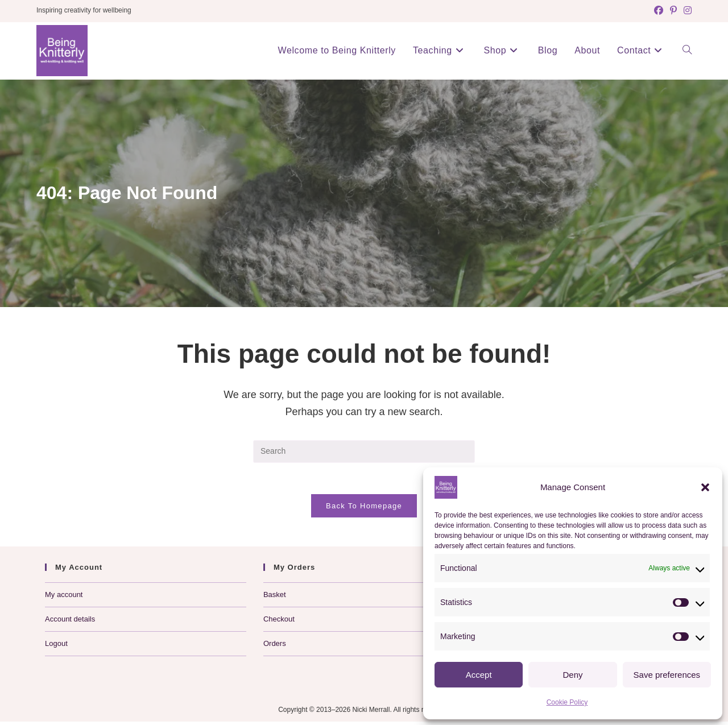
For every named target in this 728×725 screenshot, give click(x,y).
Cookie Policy (567, 702)
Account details (70, 622)
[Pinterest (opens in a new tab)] (673, 11)
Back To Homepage (364, 509)
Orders (275, 647)
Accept (479, 675)
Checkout (279, 622)
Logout (56, 647)
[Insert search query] (364, 451)
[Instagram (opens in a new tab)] (686, 11)
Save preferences (667, 675)
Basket (275, 598)
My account (64, 598)
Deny (572, 675)
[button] (705, 487)
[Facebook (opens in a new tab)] (659, 11)
